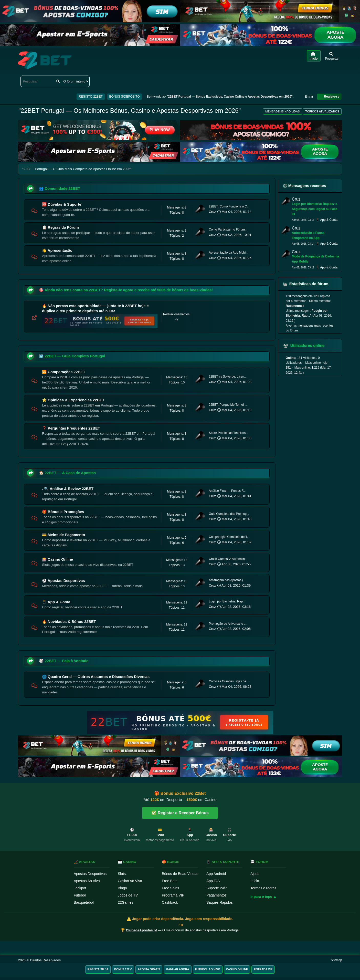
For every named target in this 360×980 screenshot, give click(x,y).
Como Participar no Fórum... (228, 230)
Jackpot (80, 888)
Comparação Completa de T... (229, 537)
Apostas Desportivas (90, 874)
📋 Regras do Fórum (60, 227)
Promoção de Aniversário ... (227, 624)
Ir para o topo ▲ (263, 897)
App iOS (213, 881)
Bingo (122, 888)
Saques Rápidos (220, 902)
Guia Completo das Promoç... (229, 514)
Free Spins (171, 888)
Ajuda (255, 874)
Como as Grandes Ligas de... (229, 681)
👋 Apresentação (57, 251)
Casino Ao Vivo (130, 881)
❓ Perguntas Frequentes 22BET (71, 428)
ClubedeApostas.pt (141, 930)
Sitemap (336, 960)
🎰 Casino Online (57, 559)
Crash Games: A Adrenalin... (228, 559)
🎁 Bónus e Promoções (63, 512)
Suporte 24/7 (217, 888)
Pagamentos (216, 895)
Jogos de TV (128, 895)
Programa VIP (173, 895)
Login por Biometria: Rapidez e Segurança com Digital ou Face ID (315, 209)
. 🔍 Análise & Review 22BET (68, 489)
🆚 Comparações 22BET (64, 372)
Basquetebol (84, 902)
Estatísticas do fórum (306, 284)
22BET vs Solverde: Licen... (228, 377)
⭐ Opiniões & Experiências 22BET (73, 400)
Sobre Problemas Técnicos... (228, 433)
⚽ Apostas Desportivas (63, 581)
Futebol (80, 895)
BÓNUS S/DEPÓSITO (125, 97)
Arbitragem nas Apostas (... (227, 580)
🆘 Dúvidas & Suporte (62, 204)
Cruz (212, 212)
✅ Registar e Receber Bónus (180, 813)
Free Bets (170, 881)
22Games (126, 902)
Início (255, 881)
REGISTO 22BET (91, 97)
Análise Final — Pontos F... (227, 491)
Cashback (170, 902)
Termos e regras (263, 888)
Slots (122, 874)
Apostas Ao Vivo (87, 881)
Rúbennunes (295, 306)
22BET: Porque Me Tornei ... (228, 405)
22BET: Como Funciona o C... (229, 206)
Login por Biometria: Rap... (227, 601)
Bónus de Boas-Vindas (180, 874)
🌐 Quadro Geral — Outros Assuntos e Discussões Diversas (96, 677)
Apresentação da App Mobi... (228, 253)
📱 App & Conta (56, 602)
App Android (216, 874)
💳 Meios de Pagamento (63, 535)
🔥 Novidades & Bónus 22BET (69, 622)
